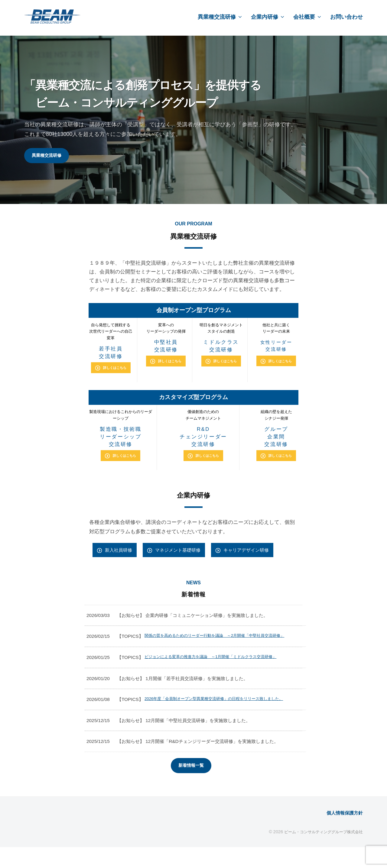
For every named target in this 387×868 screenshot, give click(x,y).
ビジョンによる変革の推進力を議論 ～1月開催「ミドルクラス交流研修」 (221, 668)
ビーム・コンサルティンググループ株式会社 (320, 852)
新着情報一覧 (191, 786)
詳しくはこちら (115, 369)
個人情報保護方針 (342, 833)
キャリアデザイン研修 (259, 553)
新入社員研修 (120, 553)
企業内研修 (265, 17)
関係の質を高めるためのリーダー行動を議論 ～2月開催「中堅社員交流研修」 (221, 643)
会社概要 (304, 17)
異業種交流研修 (217, 17)
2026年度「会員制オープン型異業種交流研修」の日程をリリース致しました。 (220, 715)
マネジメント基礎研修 (184, 553)
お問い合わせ (346, 17)
